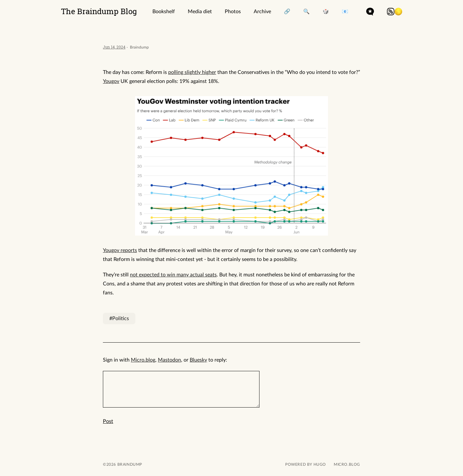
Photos (233, 12)
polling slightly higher (192, 72)
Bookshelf (164, 12)
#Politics (119, 319)
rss (391, 12)
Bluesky (198, 360)
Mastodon (169, 360)
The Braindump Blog (99, 11)
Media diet (200, 12)
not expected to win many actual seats (173, 275)
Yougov (111, 81)
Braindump (129, 464)
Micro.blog (143, 360)
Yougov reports (120, 250)
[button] (398, 12)
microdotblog (370, 12)
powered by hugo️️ (306, 464)
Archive (262, 12)
